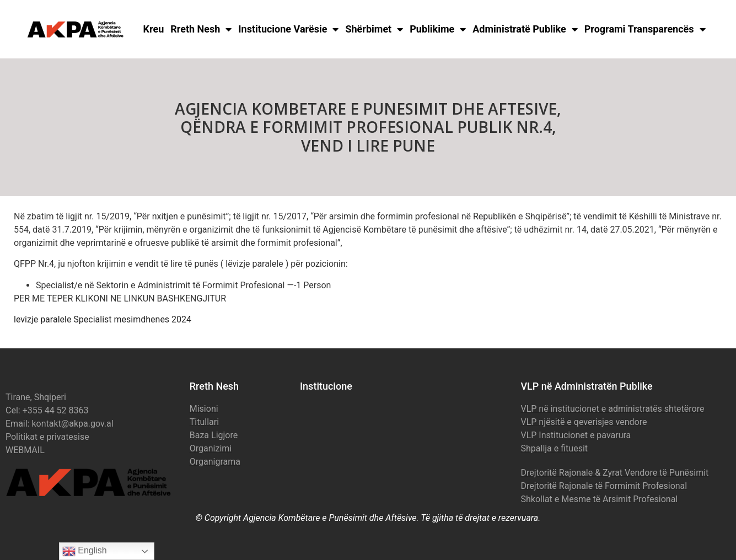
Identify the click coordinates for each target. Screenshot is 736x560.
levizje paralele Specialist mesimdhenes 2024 (103, 319)
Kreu (154, 29)
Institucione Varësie (288, 29)
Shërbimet (374, 29)
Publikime (438, 29)
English (85, 551)
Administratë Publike (525, 29)
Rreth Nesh (201, 29)
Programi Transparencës (645, 29)
